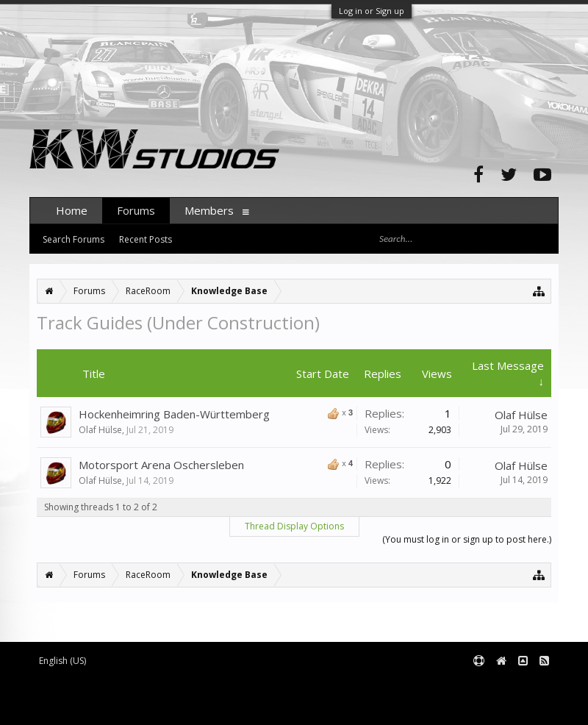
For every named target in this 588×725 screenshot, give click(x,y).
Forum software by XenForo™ (152, 685)
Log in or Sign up (372, 11)
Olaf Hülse (100, 430)
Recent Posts (146, 239)
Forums (136, 210)
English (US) (62, 661)
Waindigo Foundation (226, 696)
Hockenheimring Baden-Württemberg (174, 414)
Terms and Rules (522, 685)
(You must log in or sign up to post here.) (467, 539)
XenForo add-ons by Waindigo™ (94, 696)
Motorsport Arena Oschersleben (161, 465)
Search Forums (73, 239)
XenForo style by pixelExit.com (155, 707)
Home (72, 210)
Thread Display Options (294, 526)
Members (209, 210)
